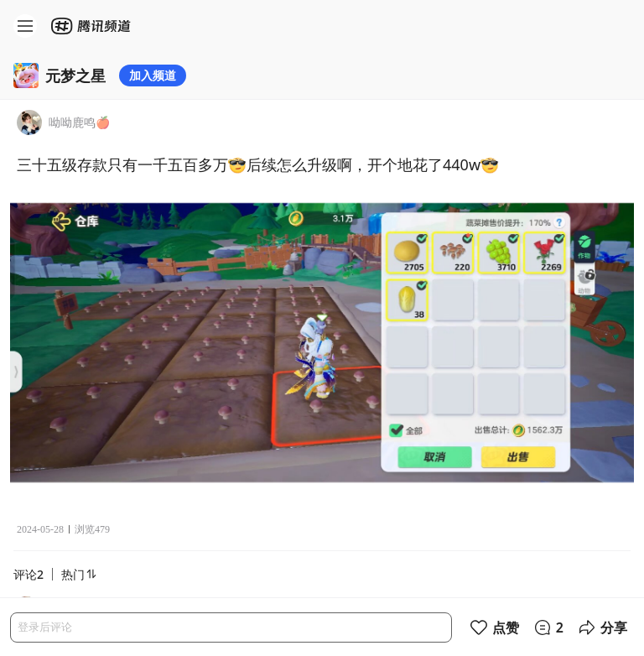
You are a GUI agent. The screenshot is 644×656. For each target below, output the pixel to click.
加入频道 (153, 75)
